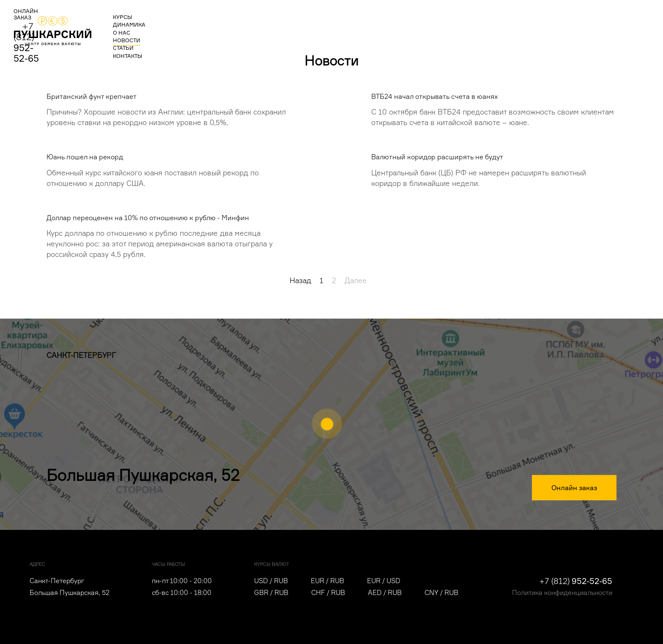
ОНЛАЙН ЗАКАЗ (517, 29)
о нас (218, 28)
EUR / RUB (327, 581)
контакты (333, 28)
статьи (293, 28)
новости (255, 28)
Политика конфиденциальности (562, 593)
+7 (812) (590, 27)
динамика (179, 28)
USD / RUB (271, 581)
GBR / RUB (271, 593)
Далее (356, 281)
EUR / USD (384, 581)
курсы (138, 28)
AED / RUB (385, 593)
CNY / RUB (441, 593)
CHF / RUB (328, 593)
